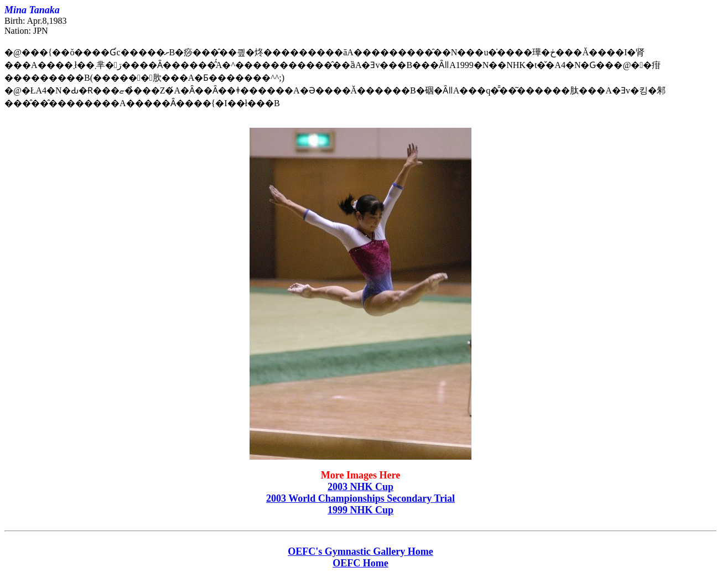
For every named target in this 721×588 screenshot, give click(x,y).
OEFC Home (360, 563)
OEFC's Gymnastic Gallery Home (360, 551)
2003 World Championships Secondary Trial (360, 498)
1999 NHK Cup (360, 510)
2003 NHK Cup (360, 487)
